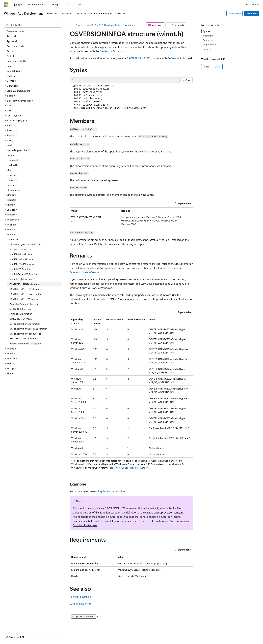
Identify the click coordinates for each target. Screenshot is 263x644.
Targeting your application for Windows (129, 468)
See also (207, 49)
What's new (235, 13)
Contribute (181, 634)
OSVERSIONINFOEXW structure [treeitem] (26, 294)
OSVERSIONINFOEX (138, 58)
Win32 (90, 25)
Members (208, 36)
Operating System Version (85, 272)
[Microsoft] (6, 5)
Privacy (195, 634)
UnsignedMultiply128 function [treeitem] (25, 324)
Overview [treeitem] (14, 239)
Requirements (210, 44)
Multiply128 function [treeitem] (20, 269)
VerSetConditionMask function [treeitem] (25, 344)
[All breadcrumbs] (73, 25)
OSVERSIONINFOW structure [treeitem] (25, 299)
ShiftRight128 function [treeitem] (21, 314)
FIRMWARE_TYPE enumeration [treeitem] (25, 244)
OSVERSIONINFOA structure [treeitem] (24, 284)
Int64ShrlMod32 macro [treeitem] (22, 264)
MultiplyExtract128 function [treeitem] (23, 274)
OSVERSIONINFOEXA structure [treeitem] (25, 289)
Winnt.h (129, 25)
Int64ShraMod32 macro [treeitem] (22, 259)
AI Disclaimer (132, 634)
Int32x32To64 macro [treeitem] (20, 249)
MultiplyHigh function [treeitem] (21, 279)
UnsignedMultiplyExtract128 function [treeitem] (28, 329)
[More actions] (190, 25)
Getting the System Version (109, 491)
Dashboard (252, 13)
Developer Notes (113, 25)
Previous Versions (152, 634)
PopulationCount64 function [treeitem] (24, 304)
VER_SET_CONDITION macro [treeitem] (24, 339)
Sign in (255, 4)
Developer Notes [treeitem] (15, 31)
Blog (167, 634)
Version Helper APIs (81, 604)
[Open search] (247, 5)
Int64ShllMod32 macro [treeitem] (21, 254)
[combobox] (33, 25)
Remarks (207, 40)
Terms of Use (212, 634)
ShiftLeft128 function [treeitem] (20, 309)
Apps (81, 25)
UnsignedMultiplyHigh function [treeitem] (25, 334)
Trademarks (228, 634)
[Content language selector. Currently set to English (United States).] (19, 633)
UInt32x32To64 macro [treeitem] (21, 319)
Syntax (206, 31)
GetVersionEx (107, 51)
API (99, 25)
